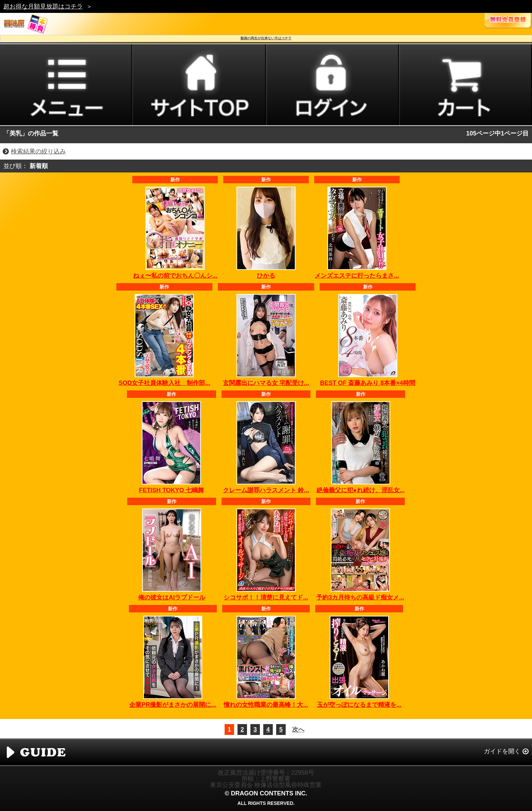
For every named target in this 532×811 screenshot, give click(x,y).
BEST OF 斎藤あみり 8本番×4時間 (368, 383)
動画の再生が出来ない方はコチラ (266, 38)
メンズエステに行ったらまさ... (357, 276)
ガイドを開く (502, 751)
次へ (298, 730)
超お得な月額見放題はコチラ (43, 6)
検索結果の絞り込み (38, 151)
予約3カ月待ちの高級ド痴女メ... (360, 597)
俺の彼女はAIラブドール (172, 597)
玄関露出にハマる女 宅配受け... (266, 383)
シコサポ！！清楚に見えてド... (266, 597)
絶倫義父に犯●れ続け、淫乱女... (361, 490)
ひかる (266, 276)
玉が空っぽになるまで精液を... (359, 705)
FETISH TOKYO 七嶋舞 (171, 490)
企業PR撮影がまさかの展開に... (173, 705)
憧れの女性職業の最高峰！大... (266, 705)
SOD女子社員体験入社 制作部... (164, 383)
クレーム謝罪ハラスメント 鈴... (266, 490)
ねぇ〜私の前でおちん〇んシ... (175, 276)
